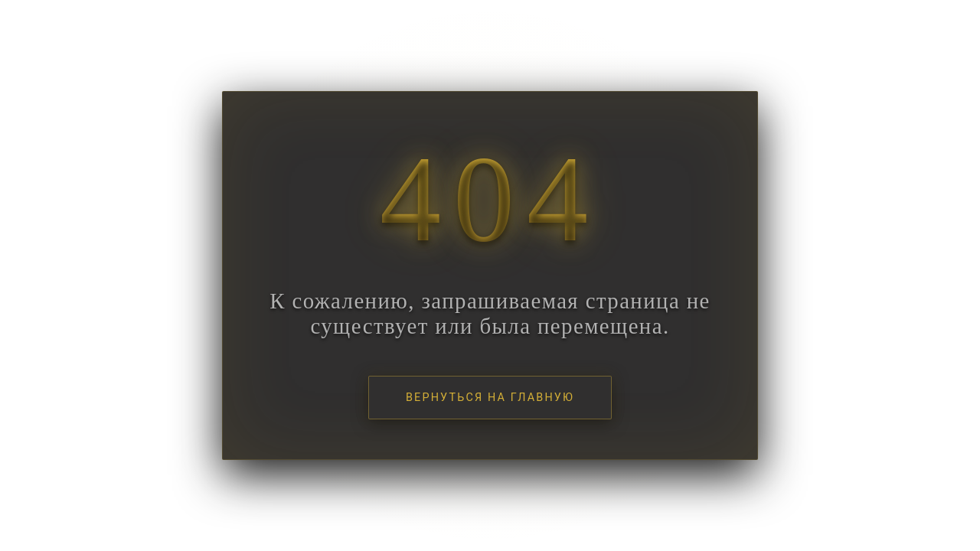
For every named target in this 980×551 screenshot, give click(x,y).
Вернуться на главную (490, 398)
